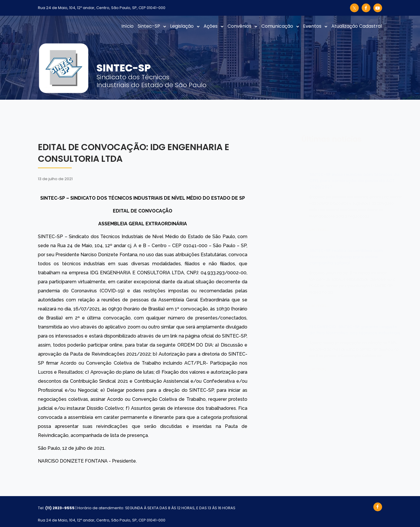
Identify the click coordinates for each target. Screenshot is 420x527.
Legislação (182, 26)
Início (127, 26)
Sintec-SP (149, 26)
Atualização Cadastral (357, 26)
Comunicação (277, 26)
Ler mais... (290, 229)
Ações (211, 26)
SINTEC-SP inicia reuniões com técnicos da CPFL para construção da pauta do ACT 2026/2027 (326, 181)
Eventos (312, 26)
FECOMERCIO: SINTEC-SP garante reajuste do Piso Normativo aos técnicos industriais (326, 330)
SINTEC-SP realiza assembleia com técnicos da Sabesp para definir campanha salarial (317, 257)
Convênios (239, 26)
